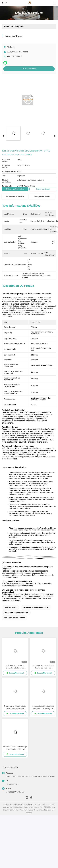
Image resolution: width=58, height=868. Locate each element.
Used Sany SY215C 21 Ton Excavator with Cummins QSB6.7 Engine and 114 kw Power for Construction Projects (15, 667)
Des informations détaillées (15, 197)
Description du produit (42, 197)
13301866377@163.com (17, 52)
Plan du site (28, 804)
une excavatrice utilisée (14, 618)
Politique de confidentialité (13, 804)
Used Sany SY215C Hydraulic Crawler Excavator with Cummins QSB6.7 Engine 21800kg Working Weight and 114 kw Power (43, 667)
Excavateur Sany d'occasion (36, 607)
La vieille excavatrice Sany (16, 613)
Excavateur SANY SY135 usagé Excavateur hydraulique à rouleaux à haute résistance (15, 748)
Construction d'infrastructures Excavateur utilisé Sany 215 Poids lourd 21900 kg (43, 708)
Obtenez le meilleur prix (15, 189)
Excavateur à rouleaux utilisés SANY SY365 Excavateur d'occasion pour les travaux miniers (15, 708)
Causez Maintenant (29, 69)
